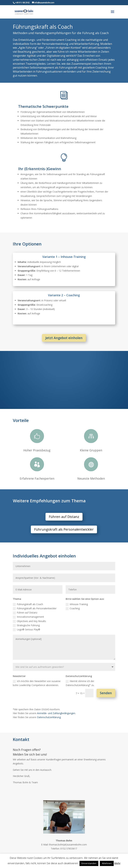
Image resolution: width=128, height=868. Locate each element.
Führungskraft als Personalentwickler (64, 529)
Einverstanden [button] (89, 863)
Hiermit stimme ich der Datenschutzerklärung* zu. (80, 683)
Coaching (73, 608)
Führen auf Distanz (64, 517)
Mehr (117, 863)
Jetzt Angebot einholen (64, 338)
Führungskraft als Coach (28, 604)
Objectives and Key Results (29, 621)
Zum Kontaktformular (44, 792)
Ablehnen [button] (107, 863)
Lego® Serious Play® (26, 630)
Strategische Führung (26, 625)
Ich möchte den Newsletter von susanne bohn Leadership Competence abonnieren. (37, 683)
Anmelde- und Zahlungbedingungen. (56, 713)
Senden (106, 693)
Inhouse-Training (77, 604)
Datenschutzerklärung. (49, 717)
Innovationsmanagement (28, 617)
